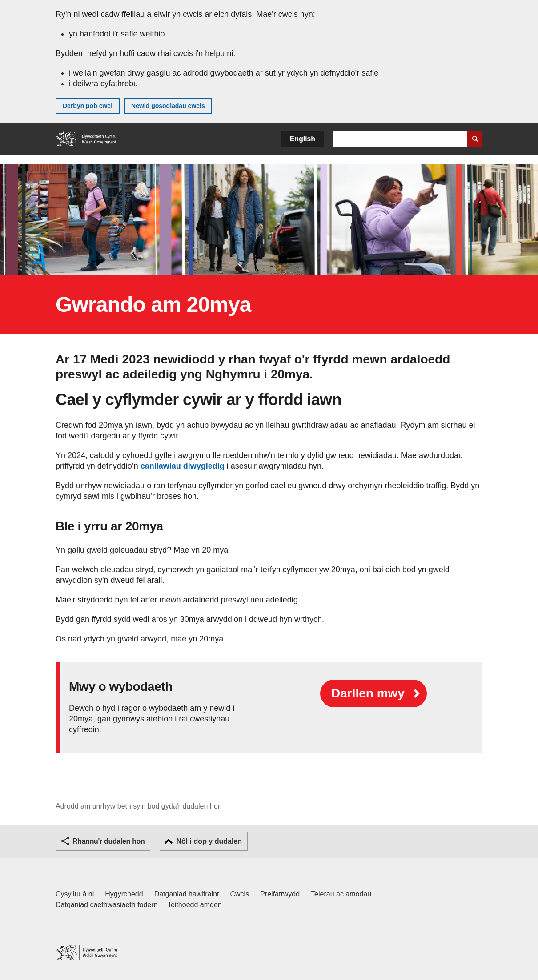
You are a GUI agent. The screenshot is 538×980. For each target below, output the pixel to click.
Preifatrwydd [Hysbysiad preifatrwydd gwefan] (280, 894)
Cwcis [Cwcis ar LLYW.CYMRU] (240, 894)
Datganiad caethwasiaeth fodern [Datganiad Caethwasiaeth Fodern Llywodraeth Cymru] (107, 905)
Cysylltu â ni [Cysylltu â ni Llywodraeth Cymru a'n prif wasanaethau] (75, 894)
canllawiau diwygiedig (183, 466)
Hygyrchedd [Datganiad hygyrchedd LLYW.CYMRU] (124, 894)
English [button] (303, 139)
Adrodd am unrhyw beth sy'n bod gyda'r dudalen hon (139, 806)
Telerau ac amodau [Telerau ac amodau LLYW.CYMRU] (341, 894)
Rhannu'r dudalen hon (108, 841)
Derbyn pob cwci (88, 106)
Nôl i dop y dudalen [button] (209, 841)
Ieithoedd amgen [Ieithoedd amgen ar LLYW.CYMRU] (195, 905)
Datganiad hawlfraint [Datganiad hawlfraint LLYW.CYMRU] (187, 894)
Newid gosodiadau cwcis (168, 106)
